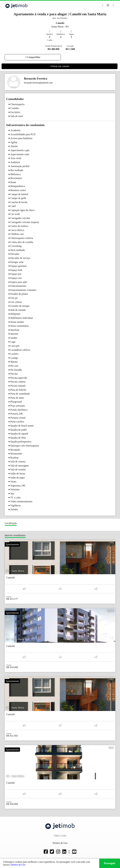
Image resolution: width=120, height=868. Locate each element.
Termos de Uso (18, 865)
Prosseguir (110, 863)
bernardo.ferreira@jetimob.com (38, 83)
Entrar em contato (60, 66)
